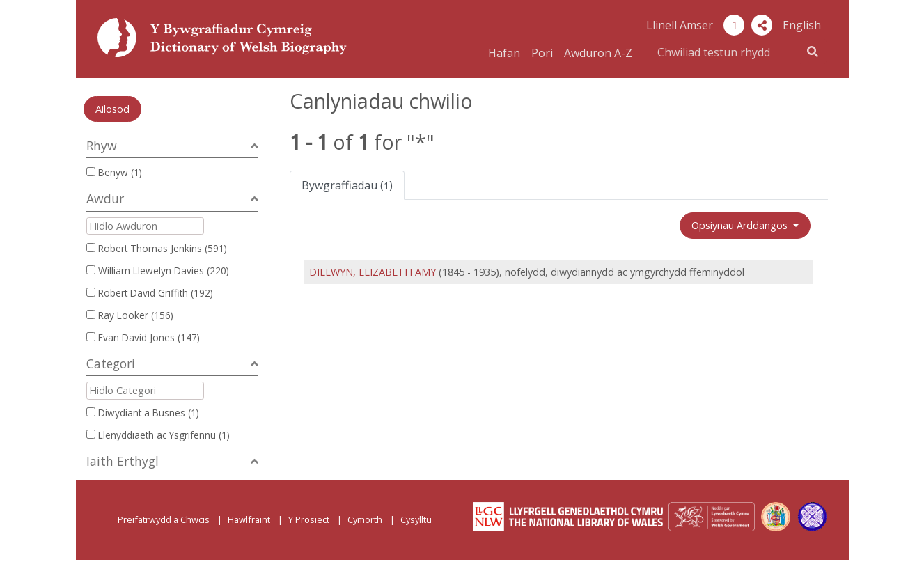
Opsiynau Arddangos (741, 225)
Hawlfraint (249, 519)
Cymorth (365, 519)
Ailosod (112, 109)
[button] (762, 25)
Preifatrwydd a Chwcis (164, 519)
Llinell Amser (680, 25)
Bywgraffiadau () (347, 185)
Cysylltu (416, 519)
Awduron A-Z (598, 53)
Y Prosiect (309, 519)
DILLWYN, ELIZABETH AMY (373, 272)
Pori (542, 53)
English (802, 25)
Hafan (504, 53)
